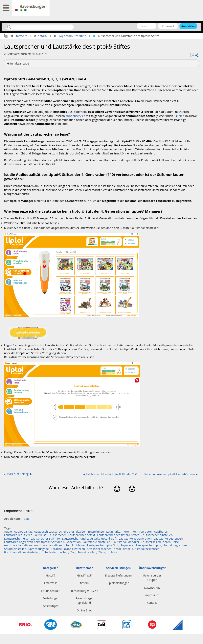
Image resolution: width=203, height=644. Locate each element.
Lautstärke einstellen (97, 542)
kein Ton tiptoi (142, 532)
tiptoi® (41, 36)
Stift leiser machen (99, 549)
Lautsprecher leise (16, 538)
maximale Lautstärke (18, 545)
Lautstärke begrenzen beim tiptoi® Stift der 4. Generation (42, 542)
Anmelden (188, 26)
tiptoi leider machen (55, 552)
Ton (73, 552)
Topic (26, 519)
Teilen (197, 55)
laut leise (40, 535)
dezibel (81, 532)
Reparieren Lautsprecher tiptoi (141, 545)
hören (126, 532)
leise (176, 542)
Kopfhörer (161, 532)
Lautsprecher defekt (82, 535)
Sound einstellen (15, 549)
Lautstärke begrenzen (168, 538)
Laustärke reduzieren (18, 535)
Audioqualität (23, 532)
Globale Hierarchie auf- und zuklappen (6, 36)
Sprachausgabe (39, 549)
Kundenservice (75, 116)
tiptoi (117, 549)
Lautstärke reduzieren (156, 542)
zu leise (112, 552)
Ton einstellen (87, 552)
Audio (8, 532)
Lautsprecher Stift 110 (45, 538)
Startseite (19, 36)
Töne (102, 552)
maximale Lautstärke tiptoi (52, 545)
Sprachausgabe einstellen (68, 549)
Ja (117, 495)
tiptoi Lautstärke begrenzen (141, 549)
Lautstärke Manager (126, 542)
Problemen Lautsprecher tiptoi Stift (95, 545)
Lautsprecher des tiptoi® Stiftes (118, 535)
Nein (132, 495)
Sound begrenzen (175, 545)
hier (181, 116)
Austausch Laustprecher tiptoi (54, 532)
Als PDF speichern (192, 55)
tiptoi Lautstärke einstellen (22, 552)
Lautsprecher (57, 535)
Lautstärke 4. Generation (135, 538)
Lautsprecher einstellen (157, 535)
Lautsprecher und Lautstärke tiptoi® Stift (89, 538)
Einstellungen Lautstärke (104, 532)
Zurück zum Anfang (16, 474)
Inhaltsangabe (20, 63)
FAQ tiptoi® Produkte (70, 36)
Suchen (9, 27)
